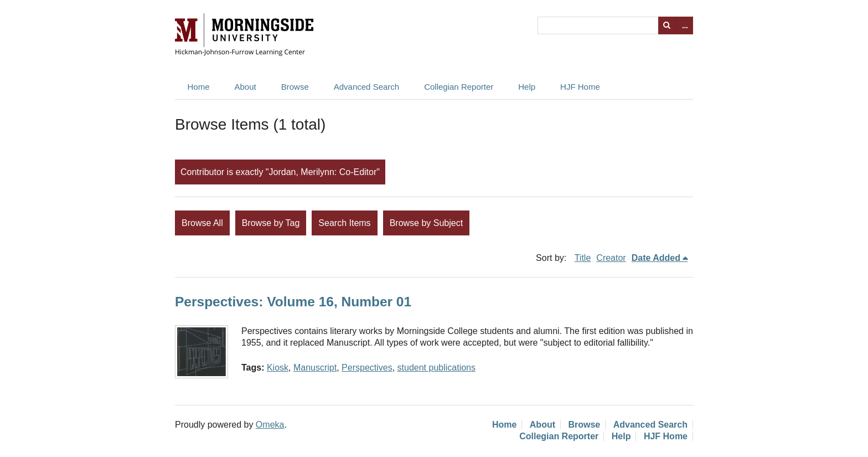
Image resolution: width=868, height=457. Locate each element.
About (246, 87)
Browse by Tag (271, 223)
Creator (611, 258)
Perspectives (367, 368)
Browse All (202, 223)
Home (199, 87)
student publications (436, 368)
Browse (295, 87)
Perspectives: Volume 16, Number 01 (293, 302)
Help (527, 87)
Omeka (270, 425)
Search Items (344, 223)
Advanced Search (366, 87)
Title (583, 258)
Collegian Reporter (459, 87)
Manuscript (315, 368)
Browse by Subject (427, 223)
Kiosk (278, 368)
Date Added (656, 258)
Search (667, 25)
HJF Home (580, 87)
